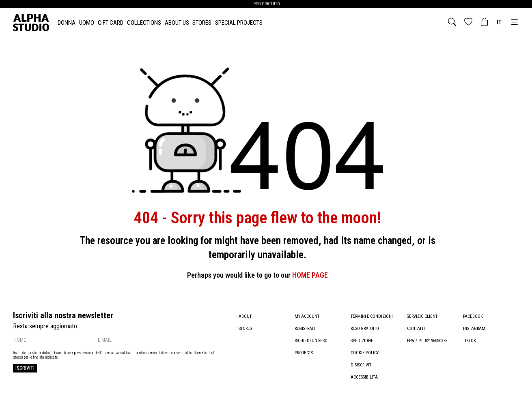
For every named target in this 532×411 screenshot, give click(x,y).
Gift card (111, 23)
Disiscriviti (362, 365)
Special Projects (239, 23)
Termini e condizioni (372, 316)
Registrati (305, 329)
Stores (202, 23)
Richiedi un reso (312, 341)
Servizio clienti (423, 316)
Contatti (416, 329)
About (245, 316)
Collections (144, 23)
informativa (110, 353)
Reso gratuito (365, 329)
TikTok (470, 341)
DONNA (67, 23)
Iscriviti (25, 368)
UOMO (87, 23)
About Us (177, 23)
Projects (304, 353)
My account (307, 316)
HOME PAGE (310, 275)
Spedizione (362, 341)
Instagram (474, 329)
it (499, 22)
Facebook (473, 316)
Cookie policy (365, 353)
